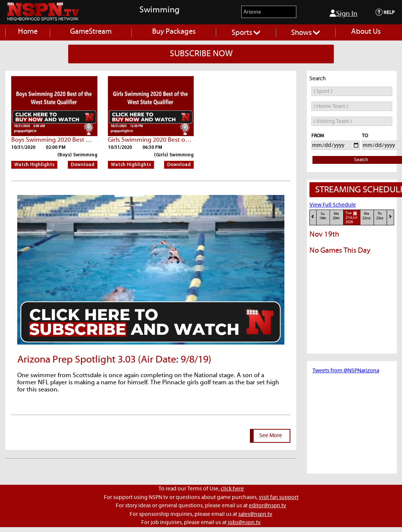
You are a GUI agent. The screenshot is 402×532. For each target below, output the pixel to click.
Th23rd (380, 216)
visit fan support (279, 497)
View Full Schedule (333, 205)
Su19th (323, 216)
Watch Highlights (34, 165)
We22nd (366, 216)
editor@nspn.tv (268, 506)
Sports (246, 33)
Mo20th (336, 216)
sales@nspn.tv (255, 514)
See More (271, 435)
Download (83, 165)
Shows (305, 33)
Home (28, 32)
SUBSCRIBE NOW (201, 54)
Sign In (344, 13)
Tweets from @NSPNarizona (346, 371)
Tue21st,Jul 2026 (352, 217)
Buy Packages (174, 32)
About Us (366, 32)
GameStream (91, 32)
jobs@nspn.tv (244, 522)
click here (232, 489)
